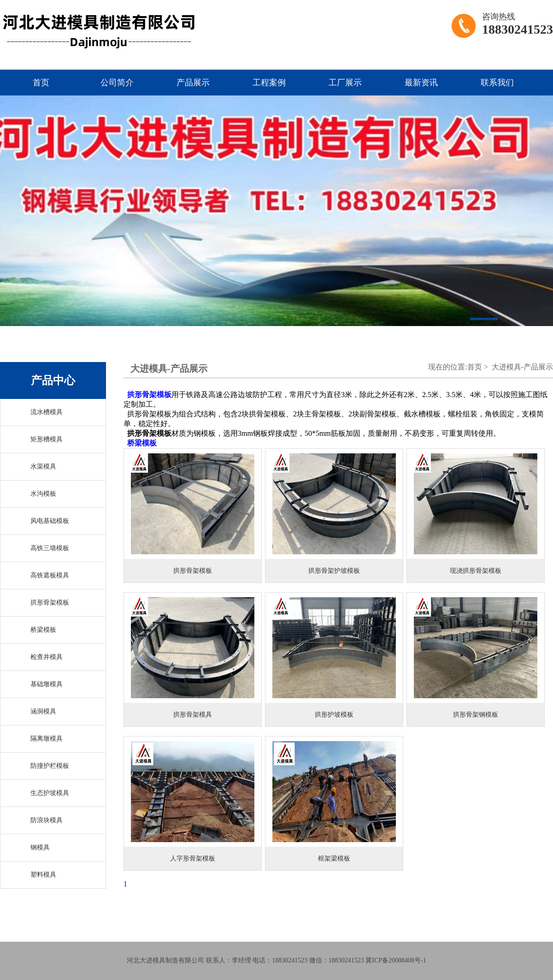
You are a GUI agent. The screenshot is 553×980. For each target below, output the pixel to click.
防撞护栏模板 (50, 766)
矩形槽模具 (47, 439)
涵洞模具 (43, 711)
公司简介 (117, 83)
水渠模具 (43, 466)
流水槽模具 (47, 412)
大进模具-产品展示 (522, 367)
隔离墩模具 (47, 739)
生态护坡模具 (50, 793)
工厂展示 (345, 83)
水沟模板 (43, 494)
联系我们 (497, 83)
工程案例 (269, 83)
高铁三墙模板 (50, 548)
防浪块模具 (47, 820)
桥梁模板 (43, 630)
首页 (41, 83)
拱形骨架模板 (50, 603)
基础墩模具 (47, 684)
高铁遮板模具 (50, 575)
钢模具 (40, 847)
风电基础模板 (50, 521)
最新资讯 (421, 83)
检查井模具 (47, 657)
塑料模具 (43, 875)
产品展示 (193, 83)
